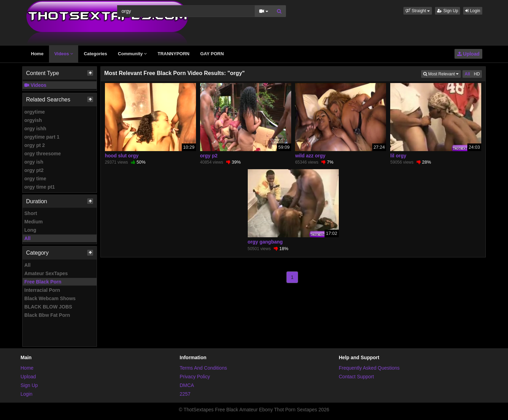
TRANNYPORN (173, 54)
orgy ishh (35, 129)
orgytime (35, 112)
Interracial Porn (42, 290)
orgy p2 (209, 156)
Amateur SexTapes (46, 273)
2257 (185, 394)
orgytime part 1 (42, 137)
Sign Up (448, 11)
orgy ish (34, 162)
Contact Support (356, 377)
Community (132, 54)
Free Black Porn (43, 282)
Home (37, 54)
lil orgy (398, 156)
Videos (64, 54)
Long (30, 230)
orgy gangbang (265, 242)
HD (477, 74)
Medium (34, 222)
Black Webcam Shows (50, 298)
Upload (468, 54)
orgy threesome (43, 154)
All (27, 238)
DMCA (187, 385)
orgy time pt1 (40, 187)
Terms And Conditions (203, 368)
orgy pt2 (34, 170)
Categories (95, 54)
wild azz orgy (310, 156)
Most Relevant (442, 73)
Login (473, 11)
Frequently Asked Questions (369, 368)
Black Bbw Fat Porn (47, 315)
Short (31, 213)
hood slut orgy (122, 156)
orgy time (35, 179)
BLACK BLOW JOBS (48, 307)
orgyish (33, 120)
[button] (418, 11)
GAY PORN (212, 54)
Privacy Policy (195, 377)
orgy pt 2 (35, 145)
